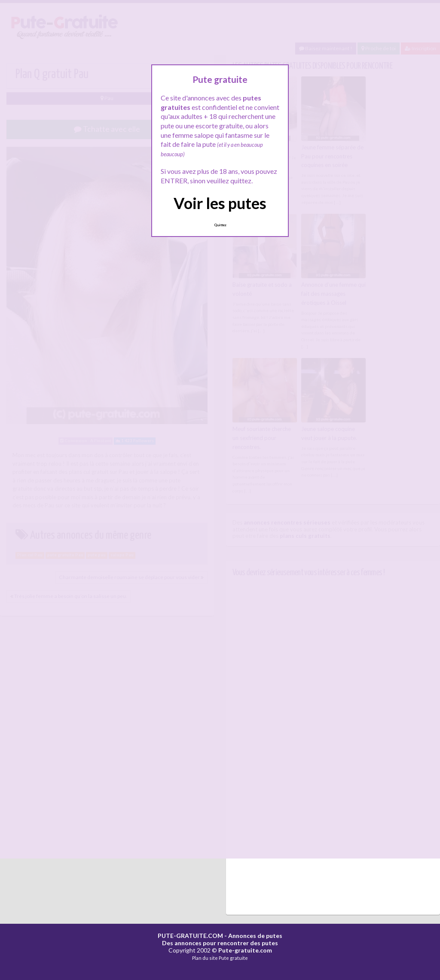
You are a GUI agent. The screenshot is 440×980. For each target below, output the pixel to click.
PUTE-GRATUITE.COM (190, 936)
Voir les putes (220, 203)
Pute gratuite (233, 958)
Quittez (220, 225)
